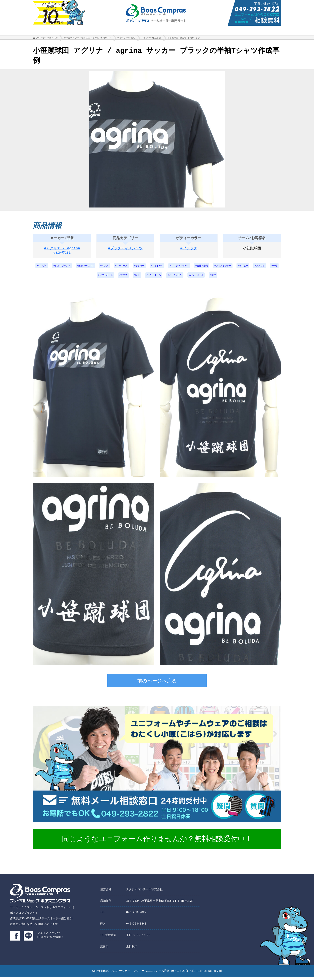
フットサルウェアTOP (47, 39)
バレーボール (216, 278)
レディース (135, 268)
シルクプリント (71, 268)
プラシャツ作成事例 (151, 39)
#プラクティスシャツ (125, 250)
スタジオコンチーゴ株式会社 (144, 893)
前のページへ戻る (157, 685)
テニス (137, 278)
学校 (234, 278)
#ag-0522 (62, 255)
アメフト (84, 278)
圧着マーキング (96, 268)
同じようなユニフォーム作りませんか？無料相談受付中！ (157, 843)
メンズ (117, 268)
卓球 (100, 278)
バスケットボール (198, 268)
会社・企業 (222, 268)
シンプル (49, 268)
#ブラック (189, 250)
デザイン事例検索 (126, 39)
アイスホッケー (245, 268)
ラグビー (266, 268)
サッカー (154, 268)
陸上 (152, 278)
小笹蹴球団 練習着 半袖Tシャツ (184, 39)
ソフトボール (118, 278)
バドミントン (193, 278)
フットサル (173, 268)
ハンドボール (170, 278)
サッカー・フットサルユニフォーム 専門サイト (88, 39)
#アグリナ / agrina (62, 250)
